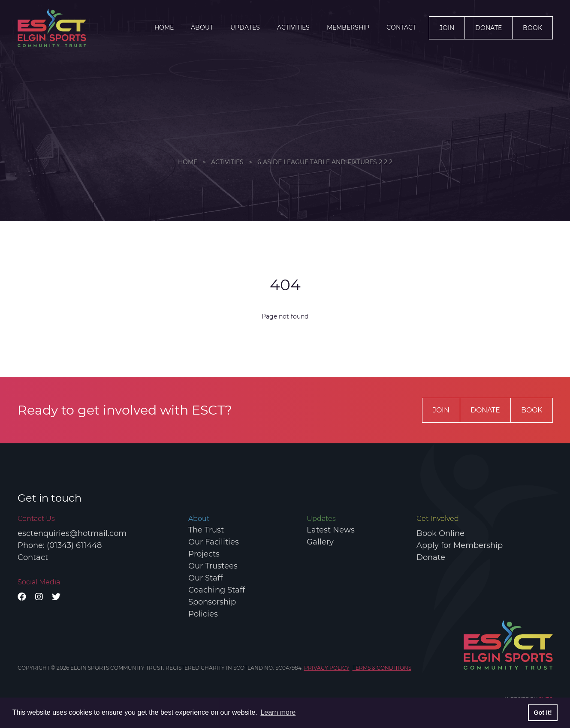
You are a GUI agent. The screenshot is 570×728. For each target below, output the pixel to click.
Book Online (440, 533)
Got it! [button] (543, 713)
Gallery (320, 542)
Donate (489, 28)
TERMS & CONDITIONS (382, 668)
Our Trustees (213, 566)
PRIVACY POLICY (327, 668)
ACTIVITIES (293, 27)
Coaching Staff (217, 590)
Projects (204, 554)
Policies (203, 614)
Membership (348, 27)
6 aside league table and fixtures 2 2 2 (325, 162)
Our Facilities (214, 542)
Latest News (331, 530)
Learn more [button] (278, 712)
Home (164, 27)
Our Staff (205, 578)
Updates (245, 27)
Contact (401, 27)
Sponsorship (212, 602)
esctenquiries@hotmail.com (72, 533)
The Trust (206, 530)
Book (532, 28)
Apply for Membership (460, 545)
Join (447, 28)
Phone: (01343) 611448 (60, 545)
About (202, 27)
